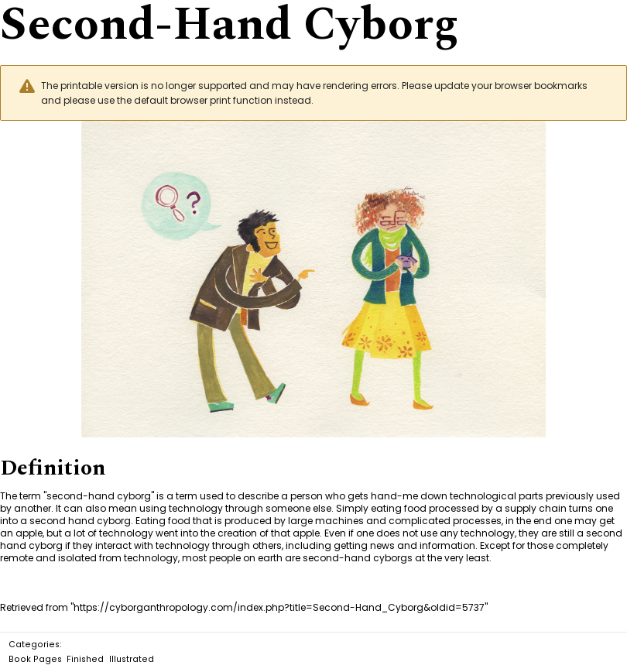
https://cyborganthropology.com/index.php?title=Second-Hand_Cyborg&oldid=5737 (279, 607)
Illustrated (132, 659)
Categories (34, 645)
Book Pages (35, 659)
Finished (85, 659)
